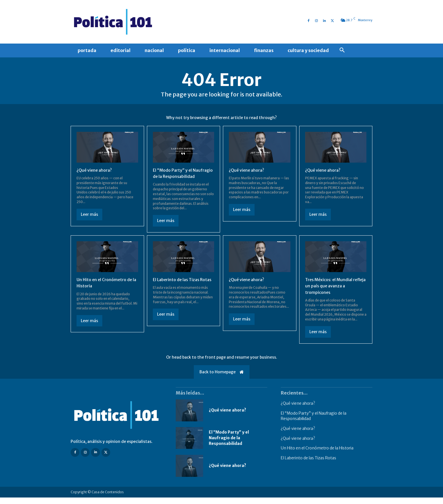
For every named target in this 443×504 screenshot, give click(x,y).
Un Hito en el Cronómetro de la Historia (317, 455)
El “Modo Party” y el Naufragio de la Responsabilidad (174, 176)
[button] (342, 50)
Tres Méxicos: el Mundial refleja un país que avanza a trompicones (334, 292)
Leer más (89, 214)
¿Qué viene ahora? (96, 170)
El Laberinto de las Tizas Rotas (309, 464)
